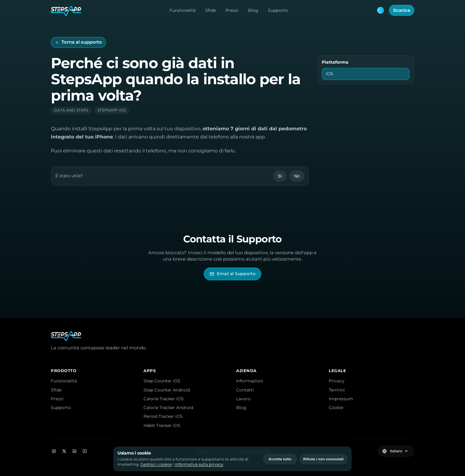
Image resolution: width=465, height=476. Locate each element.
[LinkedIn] (74, 451)
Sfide (211, 10)
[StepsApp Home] (66, 10)
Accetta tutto (280, 459)
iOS (330, 74)
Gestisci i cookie (156, 464)
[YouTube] (85, 451)
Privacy (337, 381)
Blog (253, 10)
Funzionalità (183, 10)
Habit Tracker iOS (162, 425)
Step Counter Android (167, 390)
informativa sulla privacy (199, 464)
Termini (337, 390)
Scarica (402, 10)
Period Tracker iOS (163, 416)
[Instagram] (54, 451)
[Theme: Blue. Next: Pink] (381, 10)
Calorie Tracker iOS (164, 399)
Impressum (341, 399)
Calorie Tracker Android (168, 408)
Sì (280, 176)
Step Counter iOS (162, 381)
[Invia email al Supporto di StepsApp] (232, 274)
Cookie (336, 408)
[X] (64, 451)
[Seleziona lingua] (399, 451)
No (297, 176)
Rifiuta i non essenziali (323, 459)
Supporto (278, 10)
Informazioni (250, 381)
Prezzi (232, 10)
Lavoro (243, 399)
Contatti (245, 390)
